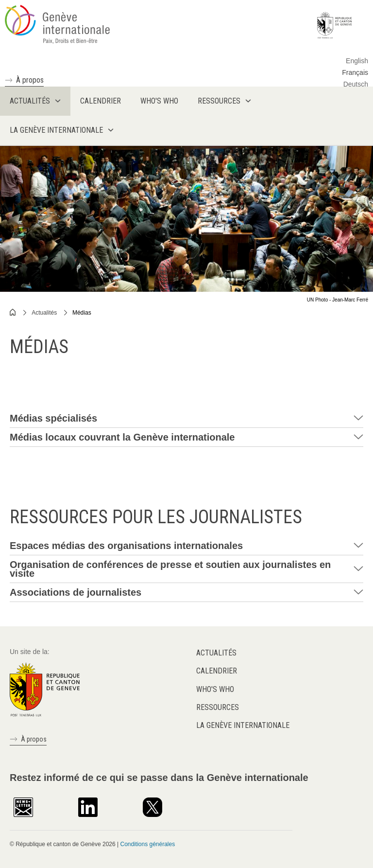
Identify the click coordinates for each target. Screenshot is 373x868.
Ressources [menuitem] (219, 101)
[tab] (186, 418)
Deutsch (356, 84)
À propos (30, 80)
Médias (82, 313)
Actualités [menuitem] (30, 101)
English (357, 61)
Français (355, 72)
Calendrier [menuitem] (101, 101)
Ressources (218, 707)
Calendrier (217, 671)
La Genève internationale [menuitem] (56, 130)
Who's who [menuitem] (159, 101)
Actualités (44, 313)
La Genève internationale (243, 725)
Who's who (215, 689)
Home (13, 312)
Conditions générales (147, 844)
